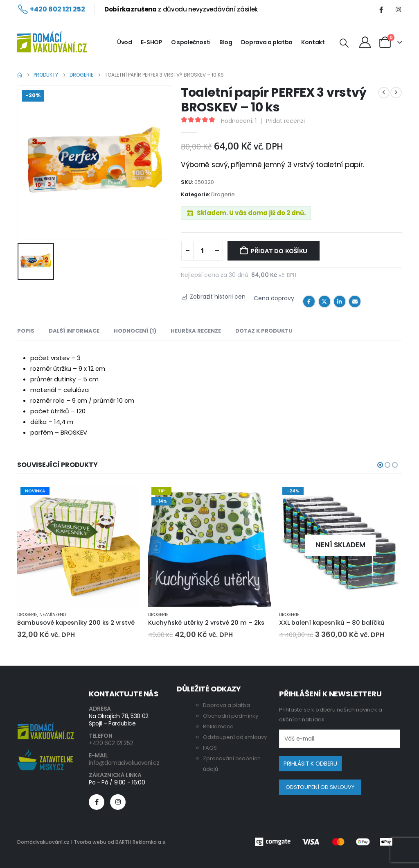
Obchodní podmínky (231, 716)
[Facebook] (381, 9)
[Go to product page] (79, 545)
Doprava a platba (267, 42)
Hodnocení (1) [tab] (135, 331)
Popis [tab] (26, 331)
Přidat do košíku (279, 251)
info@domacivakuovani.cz (124, 763)
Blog (226, 42)
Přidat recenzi (285, 121)
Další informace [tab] (74, 331)
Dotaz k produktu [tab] (264, 331)
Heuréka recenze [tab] (196, 331)
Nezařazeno (53, 615)
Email (355, 301)
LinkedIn (340, 301)
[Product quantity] (202, 251)
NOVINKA (35, 491)
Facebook (309, 301)
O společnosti (191, 42)
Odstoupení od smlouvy (235, 737)
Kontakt (313, 42)
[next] (396, 93)
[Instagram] (398, 9)
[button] (344, 43)
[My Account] (365, 42)
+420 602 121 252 (111, 743)
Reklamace (218, 726)
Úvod (125, 42)
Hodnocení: (239, 121)
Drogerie (223, 194)
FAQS (210, 748)
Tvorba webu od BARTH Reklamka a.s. (120, 842)
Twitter (324, 301)
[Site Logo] (52, 42)
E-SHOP (152, 42)
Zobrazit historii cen (218, 297)
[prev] (384, 93)
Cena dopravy (274, 299)
